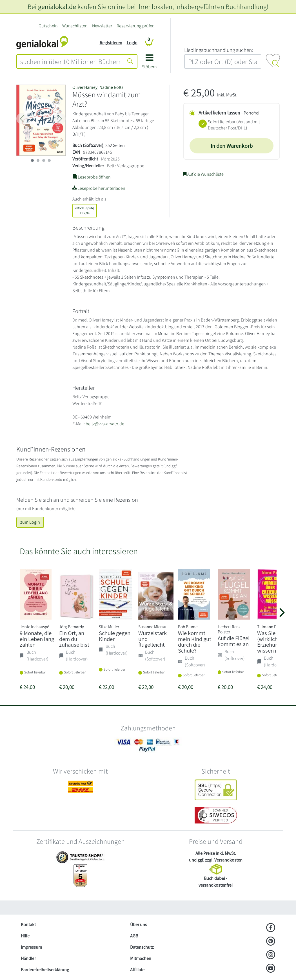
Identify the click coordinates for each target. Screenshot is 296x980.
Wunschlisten (75, 26)
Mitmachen (141, 958)
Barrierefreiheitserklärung (45, 970)
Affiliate (137, 970)
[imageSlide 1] (38, 160)
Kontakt (28, 925)
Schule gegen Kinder (115, 636)
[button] (149, 64)
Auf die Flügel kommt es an (234, 641)
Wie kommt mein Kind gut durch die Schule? (195, 642)
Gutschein (48, 26)
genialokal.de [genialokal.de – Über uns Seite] (57, 6)
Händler (28, 958)
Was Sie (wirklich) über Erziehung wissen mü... (274, 642)
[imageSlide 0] (32, 160)
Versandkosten (228, 860)
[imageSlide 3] (49, 160)
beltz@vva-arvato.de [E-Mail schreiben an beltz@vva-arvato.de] (105, 424)
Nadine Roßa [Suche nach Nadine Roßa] (112, 87)
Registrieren (111, 43)
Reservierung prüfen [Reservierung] (136, 26)
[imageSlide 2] (44, 160)
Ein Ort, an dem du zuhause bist (74, 639)
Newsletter (102, 26)
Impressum (31, 947)
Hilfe (25, 936)
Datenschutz (142, 947)
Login (132, 43)
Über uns (139, 925)
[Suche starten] (130, 61)
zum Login (30, 522)
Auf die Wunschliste (203, 174)
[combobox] (70, 61)
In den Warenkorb (232, 146)
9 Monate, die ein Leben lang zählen (37, 639)
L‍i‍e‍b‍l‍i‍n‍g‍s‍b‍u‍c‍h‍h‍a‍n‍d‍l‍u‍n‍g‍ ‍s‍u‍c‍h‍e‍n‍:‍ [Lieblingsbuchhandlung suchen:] (219, 50)
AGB (134, 936)
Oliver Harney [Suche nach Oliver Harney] (85, 87)
